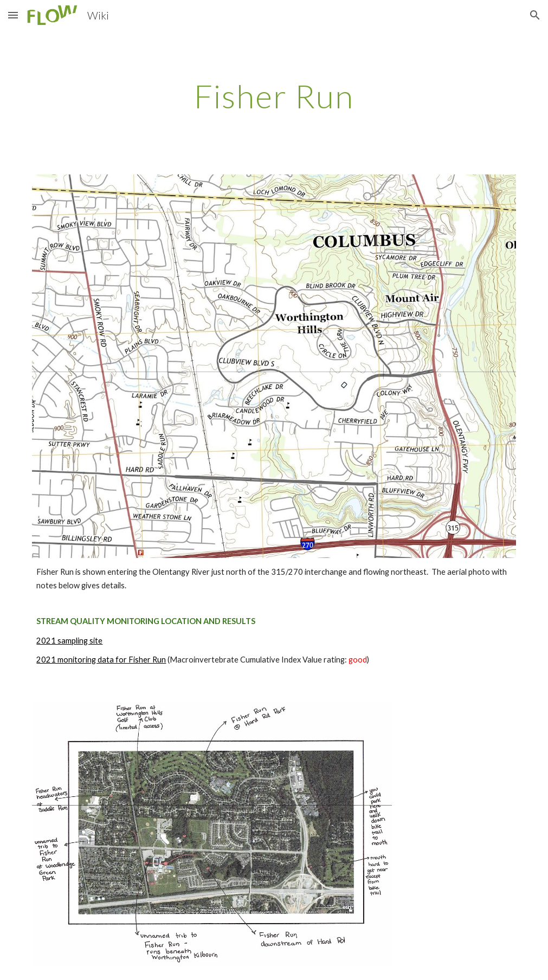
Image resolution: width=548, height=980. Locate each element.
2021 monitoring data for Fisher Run (101, 660)
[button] (13, 15)
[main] (274, 96)
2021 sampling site (69, 641)
